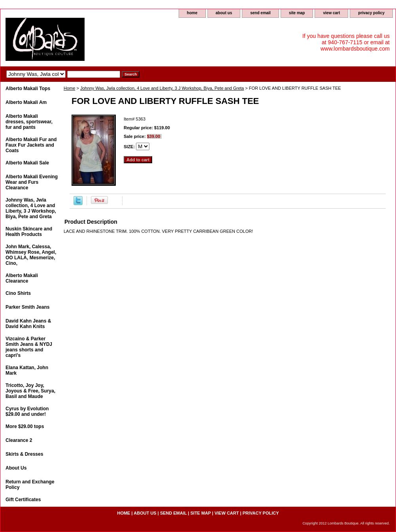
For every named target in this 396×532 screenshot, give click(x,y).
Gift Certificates (23, 500)
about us (224, 13)
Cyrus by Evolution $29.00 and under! (27, 411)
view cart (331, 13)
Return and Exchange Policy (30, 485)
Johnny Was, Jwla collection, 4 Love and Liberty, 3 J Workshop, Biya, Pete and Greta (162, 88)
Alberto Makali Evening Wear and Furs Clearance (32, 182)
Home (69, 88)
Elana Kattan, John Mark (27, 370)
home (192, 13)
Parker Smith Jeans (27, 307)
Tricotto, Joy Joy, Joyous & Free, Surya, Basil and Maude (30, 391)
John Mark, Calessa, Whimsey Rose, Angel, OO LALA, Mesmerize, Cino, (31, 255)
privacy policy (371, 13)
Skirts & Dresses (24, 454)
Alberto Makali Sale (27, 163)
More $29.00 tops (25, 426)
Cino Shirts (18, 293)
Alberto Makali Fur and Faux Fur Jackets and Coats (31, 145)
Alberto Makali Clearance (22, 278)
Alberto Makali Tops (28, 89)
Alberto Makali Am (26, 102)
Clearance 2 (19, 440)
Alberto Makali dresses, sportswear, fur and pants (29, 122)
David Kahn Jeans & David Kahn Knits (28, 324)
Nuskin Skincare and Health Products (29, 232)
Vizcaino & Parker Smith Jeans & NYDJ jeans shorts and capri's (29, 347)
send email (260, 13)
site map (297, 13)
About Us (16, 468)
